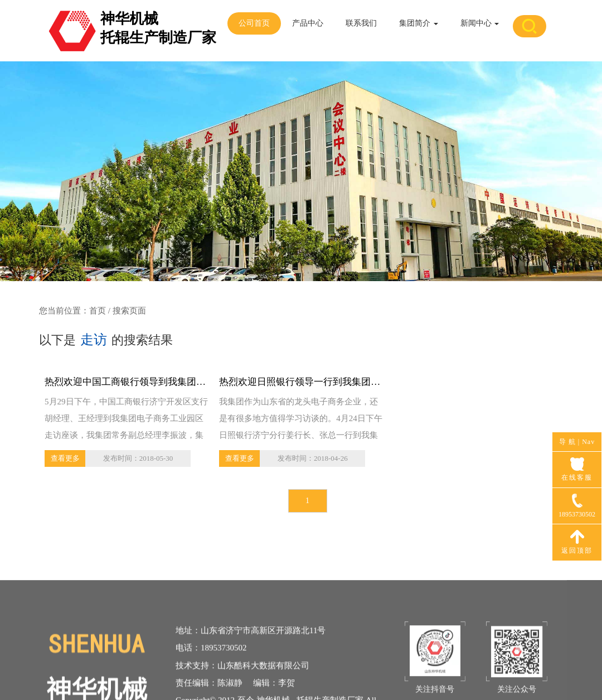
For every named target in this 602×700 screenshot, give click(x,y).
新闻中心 (480, 23)
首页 (98, 311)
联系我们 (361, 23)
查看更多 (65, 458)
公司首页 (254, 23)
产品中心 (308, 23)
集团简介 (419, 23)
